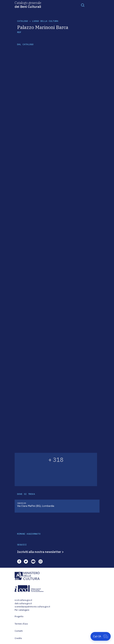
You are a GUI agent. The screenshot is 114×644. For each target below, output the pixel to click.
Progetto (19, 616)
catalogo (23, 21)
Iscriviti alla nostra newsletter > (40, 552)
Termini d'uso (21, 624)
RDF (19, 32)
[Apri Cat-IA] (101, 636)
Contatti (19, 631)
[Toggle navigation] (83, 5)
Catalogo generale (28, 4)
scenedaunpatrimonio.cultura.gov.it (32, 607)
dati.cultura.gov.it (23, 603)
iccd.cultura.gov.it (23, 600)
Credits (18, 638)
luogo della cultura (45, 21)
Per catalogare (22, 610)
